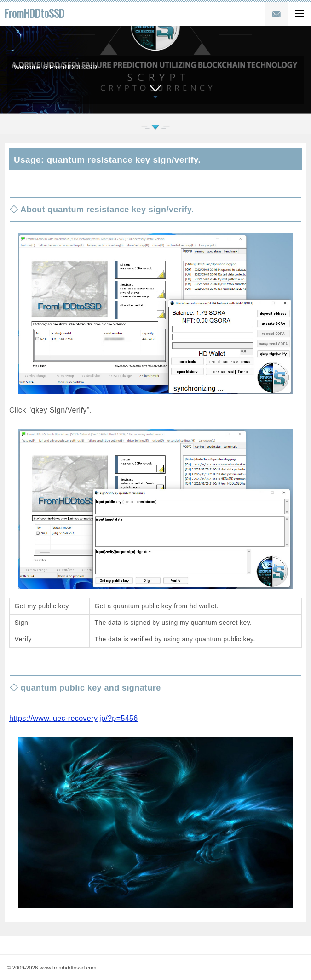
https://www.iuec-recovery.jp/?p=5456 (74, 718)
